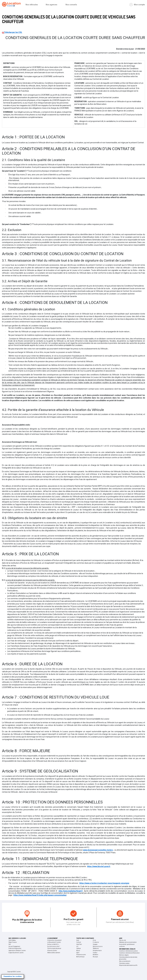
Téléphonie (96, 948)
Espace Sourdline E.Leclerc (16, 953)
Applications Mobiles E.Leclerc (17, 951)
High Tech (79, 944)
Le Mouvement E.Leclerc (54, 942)
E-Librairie (96, 942)
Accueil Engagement (14, 946)
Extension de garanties (15, 948)
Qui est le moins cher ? (54, 946)
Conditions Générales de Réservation (129, 953)
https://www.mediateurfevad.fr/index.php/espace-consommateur (40, 895)
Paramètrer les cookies (13, 976)
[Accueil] (12, 5)
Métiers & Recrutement (54, 953)
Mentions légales (124, 955)
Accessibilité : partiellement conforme (127, 945)
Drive (94, 940)
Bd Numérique (80, 957)
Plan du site (122, 940)
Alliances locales (52, 951)
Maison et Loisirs (98, 946)
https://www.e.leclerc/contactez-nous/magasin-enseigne (104, 883)
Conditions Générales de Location (128, 951)
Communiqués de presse (54, 948)
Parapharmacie (97, 951)
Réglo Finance (13, 942)
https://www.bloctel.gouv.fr (99, 866)
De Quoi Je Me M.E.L (53, 944)
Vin (77, 946)
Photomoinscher (81, 955)
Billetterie (95, 955)
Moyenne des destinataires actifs (128, 965)
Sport (78, 953)
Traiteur (95, 953)
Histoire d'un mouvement (54, 940)
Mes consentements (125, 961)
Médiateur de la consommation (128, 942)
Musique (95, 957)
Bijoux (78, 951)
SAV (10, 944)
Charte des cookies (124, 963)
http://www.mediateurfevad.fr (71, 891)
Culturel (79, 942)
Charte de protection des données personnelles (128, 958)
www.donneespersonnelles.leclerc (98, 850)
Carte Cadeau (12, 940)
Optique (79, 948)
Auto (78, 940)
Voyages (95, 944)
